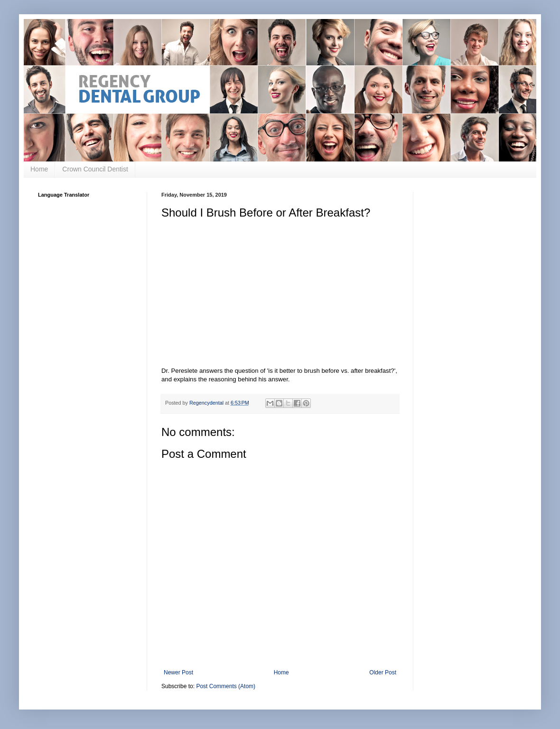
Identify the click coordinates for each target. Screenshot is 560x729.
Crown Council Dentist (95, 169)
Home (39, 169)
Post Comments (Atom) (226, 686)
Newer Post (178, 672)
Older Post (383, 672)
